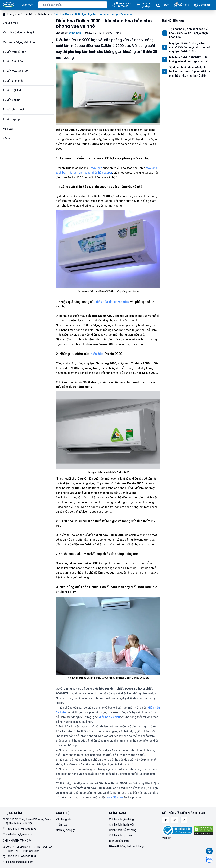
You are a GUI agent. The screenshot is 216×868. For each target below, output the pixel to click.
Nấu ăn (7, 138)
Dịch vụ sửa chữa (119, 841)
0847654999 (29, 829)
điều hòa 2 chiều (110, 717)
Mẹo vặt (8, 129)
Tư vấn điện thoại (13, 110)
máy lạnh (96, 168)
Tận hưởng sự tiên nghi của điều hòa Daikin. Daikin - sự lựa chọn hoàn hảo (189, 33)
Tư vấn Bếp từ (11, 100)
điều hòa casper (102, 173)
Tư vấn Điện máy (13, 81)
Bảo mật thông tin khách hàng (126, 846)
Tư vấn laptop (11, 119)
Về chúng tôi (63, 819)
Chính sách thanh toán (122, 825)
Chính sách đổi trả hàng (123, 830)
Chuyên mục (28, 23)
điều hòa (97, 354)
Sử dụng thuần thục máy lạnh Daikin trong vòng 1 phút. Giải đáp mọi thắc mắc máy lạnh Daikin (190, 72)
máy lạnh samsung (79, 173)
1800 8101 (12, 829)
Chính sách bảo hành (121, 835)
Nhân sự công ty (65, 830)
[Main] (9, 5)
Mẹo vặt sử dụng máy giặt (28, 33)
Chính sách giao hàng (121, 819)
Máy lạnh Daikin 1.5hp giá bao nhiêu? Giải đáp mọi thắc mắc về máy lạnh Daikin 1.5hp (190, 47)
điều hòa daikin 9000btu (113, 302)
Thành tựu (62, 825)
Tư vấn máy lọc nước (15, 71)
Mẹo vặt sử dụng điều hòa (28, 42)
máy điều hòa (115, 797)
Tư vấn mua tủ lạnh (28, 52)
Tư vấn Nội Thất (12, 90)
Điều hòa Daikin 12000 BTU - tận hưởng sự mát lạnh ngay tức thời (189, 59)
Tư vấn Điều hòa (13, 61)
